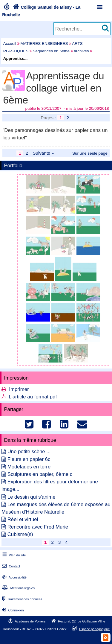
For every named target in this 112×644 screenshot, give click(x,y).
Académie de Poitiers (30, 621)
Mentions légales (18, 588)
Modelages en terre (29, 467)
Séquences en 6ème (51, 51)
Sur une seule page (90, 153)
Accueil (10, 44)
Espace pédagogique (95, 629)
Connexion (12, 610)
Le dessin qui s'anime (32, 497)
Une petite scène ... (29, 452)
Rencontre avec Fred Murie (38, 527)
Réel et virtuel (23, 519)
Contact (10, 566)
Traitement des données (21, 599)
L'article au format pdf (33, 397)
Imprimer (19, 389)
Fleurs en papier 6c (29, 459)
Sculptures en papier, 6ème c (40, 474)
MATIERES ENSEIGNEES (44, 44)
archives (81, 51)
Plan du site (13, 555)
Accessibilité (14, 577)
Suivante (43, 153)
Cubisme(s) (20, 534)
